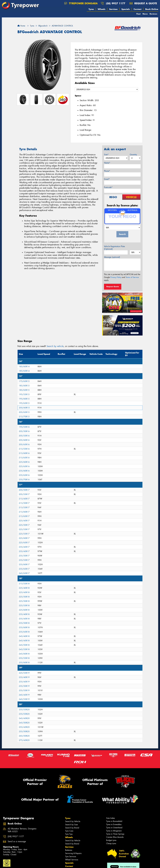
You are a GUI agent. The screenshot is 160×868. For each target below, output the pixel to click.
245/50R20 (24, 723)
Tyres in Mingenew (114, 831)
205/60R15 (24, 408)
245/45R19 (24, 695)
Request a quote (143, 3)
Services (113, 9)
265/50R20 (24, 736)
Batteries (69, 850)
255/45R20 (24, 727)
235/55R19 (24, 690)
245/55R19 (24, 699)
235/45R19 (24, 682)
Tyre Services (71, 856)
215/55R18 (24, 584)
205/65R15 (24, 412)
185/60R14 (24, 367)
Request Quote (113, 287)
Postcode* (108, 187)
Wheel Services (72, 860)
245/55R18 (24, 649)
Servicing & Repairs (73, 853)
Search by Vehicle (73, 821)
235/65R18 (24, 632)
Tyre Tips (69, 834)
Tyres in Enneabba (114, 824)
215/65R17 (24, 516)
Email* (107, 179)
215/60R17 (24, 512)
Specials (126, 9)
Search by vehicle (55, 346)
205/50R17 (24, 490)
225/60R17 (24, 538)
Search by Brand (72, 828)
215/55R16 (24, 449)
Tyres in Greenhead (114, 828)
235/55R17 (24, 560)
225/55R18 (24, 606)
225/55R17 (24, 529)
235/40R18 (24, 614)
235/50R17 (24, 556)
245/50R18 (24, 645)
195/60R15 (24, 399)
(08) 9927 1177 (116, 3)
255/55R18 (24, 658)
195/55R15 (24, 394)
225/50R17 (24, 525)
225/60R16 (24, 462)
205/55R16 (24, 436)
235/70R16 (24, 480)
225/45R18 (24, 592)
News (145, 14)
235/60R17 (24, 564)
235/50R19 (24, 686)
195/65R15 (24, 403)
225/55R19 (24, 673)
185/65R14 (24, 371)
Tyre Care (69, 831)
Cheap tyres (111, 843)
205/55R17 (24, 494)
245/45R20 (24, 718)
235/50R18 (24, 623)
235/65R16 (24, 475)
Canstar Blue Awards (115, 837)
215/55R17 (24, 507)
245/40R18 (24, 636)
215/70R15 (24, 417)
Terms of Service (132, 277)
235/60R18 (24, 627)
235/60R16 (24, 471)
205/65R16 (24, 444)
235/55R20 (24, 710)
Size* (106, 155)
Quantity (133, 155)
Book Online (152, 9)
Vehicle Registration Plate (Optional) (114, 248)
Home (21, 26)
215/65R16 (24, 458)
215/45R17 (24, 499)
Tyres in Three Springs (115, 834)
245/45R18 (24, 641)
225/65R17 (24, 543)
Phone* (107, 171)
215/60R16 (24, 453)
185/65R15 (24, 390)
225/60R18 (24, 610)
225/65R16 (24, 466)
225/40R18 (24, 588)
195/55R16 (24, 427)
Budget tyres (111, 840)
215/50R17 (24, 503)
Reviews (153, 14)
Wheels (102, 9)
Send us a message (17, 842)
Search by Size (71, 825)
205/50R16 (24, 431)
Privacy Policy (116, 277)
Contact (138, 9)
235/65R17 (24, 569)
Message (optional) (112, 257)
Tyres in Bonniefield (114, 821)
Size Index (111, 818)
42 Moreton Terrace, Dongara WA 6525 (22, 830)
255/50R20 (24, 731)
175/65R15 (24, 381)
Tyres (91, 9)
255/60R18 (24, 663)
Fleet (138, 14)
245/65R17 (24, 573)
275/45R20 (24, 740)
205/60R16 (24, 440)
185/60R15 (24, 386)
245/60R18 (24, 654)
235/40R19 (24, 677)
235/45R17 (24, 547)
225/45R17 (24, 521)
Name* (107, 163)
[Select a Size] (106, 89)
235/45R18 (24, 619)
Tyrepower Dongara (81, 3)
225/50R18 (24, 597)
